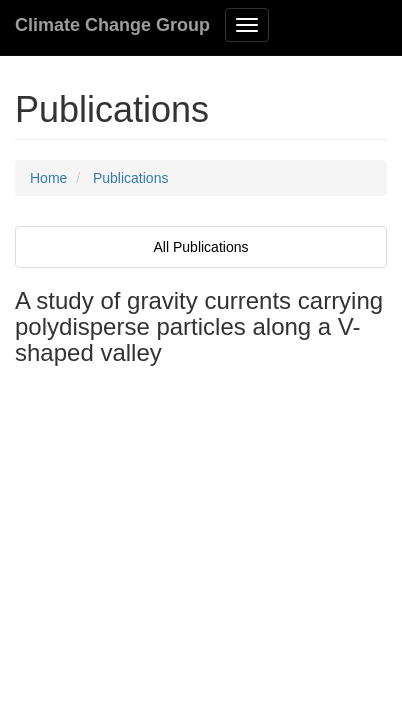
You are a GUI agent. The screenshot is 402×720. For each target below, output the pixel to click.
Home (48, 178)
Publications (131, 178)
